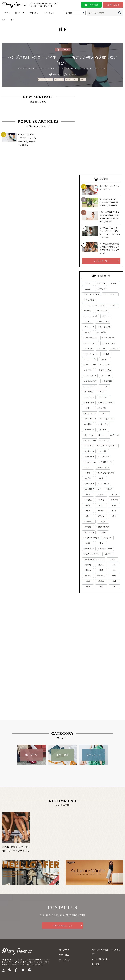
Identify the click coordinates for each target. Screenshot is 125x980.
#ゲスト (88, 321)
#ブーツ (101, 392)
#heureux (114, 284)
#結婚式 (88, 527)
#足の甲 (108, 554)
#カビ (113, 305)
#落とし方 (108, 538)
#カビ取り (88, 311)
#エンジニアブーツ (110, 294)
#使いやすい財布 (103, 467)
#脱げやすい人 (89, 532)
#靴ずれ (88, 576)
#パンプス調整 (107, 381)
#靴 (114, 570)
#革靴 (101, 570)
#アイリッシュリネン (91, 294)
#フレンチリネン (90, 413)
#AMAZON (101, 284)
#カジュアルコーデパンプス (94, 305)
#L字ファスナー (102, 289)
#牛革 (88, 511)
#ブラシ (88, 408)
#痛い (88, 516)
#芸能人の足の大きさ (91, 538)
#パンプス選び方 (90, 386)
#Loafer (88, 289)
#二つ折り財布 (104, 457)
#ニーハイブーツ (90, 365)
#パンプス (88, 370)
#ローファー (88, 446)
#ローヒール (105, 440)
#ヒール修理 (88, 392)
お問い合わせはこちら (63, 925)
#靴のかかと (101, 576)
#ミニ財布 (88, 424)
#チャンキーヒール (90, 354)
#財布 (101, 543)
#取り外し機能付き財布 (105, 473)
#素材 (103, 522)
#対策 (88, 495)
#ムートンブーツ (103, 424)
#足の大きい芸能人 (106, 549)
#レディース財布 (90, 440)
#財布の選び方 (89, 549)
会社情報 (96, 964)
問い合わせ (113, 5)
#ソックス (59, 79)
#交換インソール (90, 462)
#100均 (88, 284)
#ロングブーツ (89, 451)
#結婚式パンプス (103, 527)
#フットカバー (104, 397)
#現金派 (101, 511)
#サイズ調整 (101, 332)
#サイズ (88, 332)
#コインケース (89, 327)
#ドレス (105, 359)
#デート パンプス (90, 359)
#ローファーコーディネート (107, 446)
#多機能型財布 (89, 484)
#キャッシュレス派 (90, 316)
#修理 (88, 473)
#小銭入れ (101, 495)
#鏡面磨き (88, 565)
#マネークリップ (90, 419)
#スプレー (101, 349)
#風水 (114, 581)
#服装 (88, 505)
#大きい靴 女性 (104, 484)
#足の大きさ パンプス (91, 554)
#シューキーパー (108, 338)
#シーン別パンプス (90, 338)
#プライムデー (89, 403)
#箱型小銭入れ (89, 522)
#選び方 (113, 559)
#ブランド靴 (101, 408)
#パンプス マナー (90, 376)
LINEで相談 (91, 5)
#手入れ (101, 500)
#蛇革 (88, 543)
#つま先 (106, 354)
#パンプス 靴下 (72, 79)
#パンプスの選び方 (90, 381)
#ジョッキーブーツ (90, 343)
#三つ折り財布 (89, 457)
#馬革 (88, 586)
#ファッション (89, 397)
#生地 (114, 511)
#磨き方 (101, 516)
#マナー (105, 413)
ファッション (49, 13)
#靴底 (88, 581)
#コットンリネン (105, 327)
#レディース (115, 435)
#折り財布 (114, 500)
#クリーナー (106, 316)
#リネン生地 (88, 435)
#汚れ (101, 505)
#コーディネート (45, 79)
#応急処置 (88, 500)
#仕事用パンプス (106, 462)
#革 (114, 565)
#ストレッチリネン (109, 343)
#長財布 (101, 565)
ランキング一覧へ (101, 261)
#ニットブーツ (106, 365)
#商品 (101, 478)
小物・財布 (34, 13)
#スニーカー (88, 349)
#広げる (114, 495)
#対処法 (109, 489)
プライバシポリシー (101, 959)
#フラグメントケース (106, 403)
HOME (7, 13)
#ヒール (105, 386)
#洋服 (114, 505)
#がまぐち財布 (102, 311)
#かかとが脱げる (90, 300)
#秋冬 (114, 516)
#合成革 (88, 478)
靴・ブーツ (19, 13)
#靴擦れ (101, 581)
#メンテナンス (89, 430)
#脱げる (103, 532)
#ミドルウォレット (107, 419)
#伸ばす (88, 467)
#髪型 (101, 586)
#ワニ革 (103, 451)
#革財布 (88, 570)
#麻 (114, 586)
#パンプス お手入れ (104, 370)
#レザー (101, 435)
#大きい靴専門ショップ (92, 489)
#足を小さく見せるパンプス (94, 559)
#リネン (103, 430)
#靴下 (83, 79)
